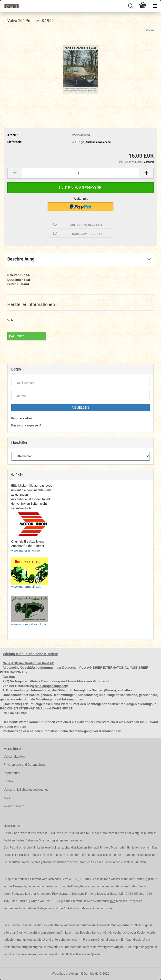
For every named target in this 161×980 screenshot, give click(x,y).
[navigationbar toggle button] (155, 6)
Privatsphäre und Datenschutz (24, 765)
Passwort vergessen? (26, 425)
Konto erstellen (22, 418)
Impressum (12, 773)
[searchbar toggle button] (131, 6)
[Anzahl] (80, 173)
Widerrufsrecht (14, 806)
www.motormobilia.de (26, 587)
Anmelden (80, 408)
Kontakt (9, 781)
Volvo (150, 30)
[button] (15, 173)
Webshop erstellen (65, 974)
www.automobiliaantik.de (29, 624)
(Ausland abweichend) (98, 142)
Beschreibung (21, 259)
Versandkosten (14, 757)
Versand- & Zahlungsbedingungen (27, 789)
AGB (7, 798)
